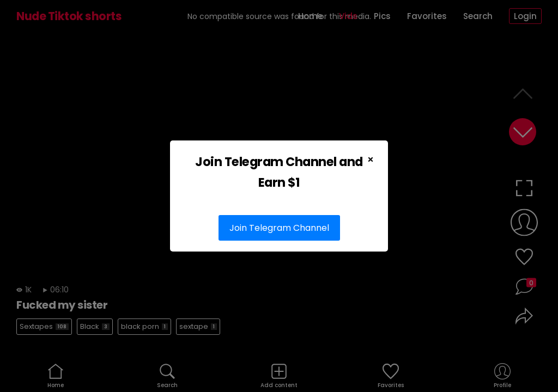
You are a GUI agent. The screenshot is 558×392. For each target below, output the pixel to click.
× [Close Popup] (371, 160)
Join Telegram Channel (279, 228)
